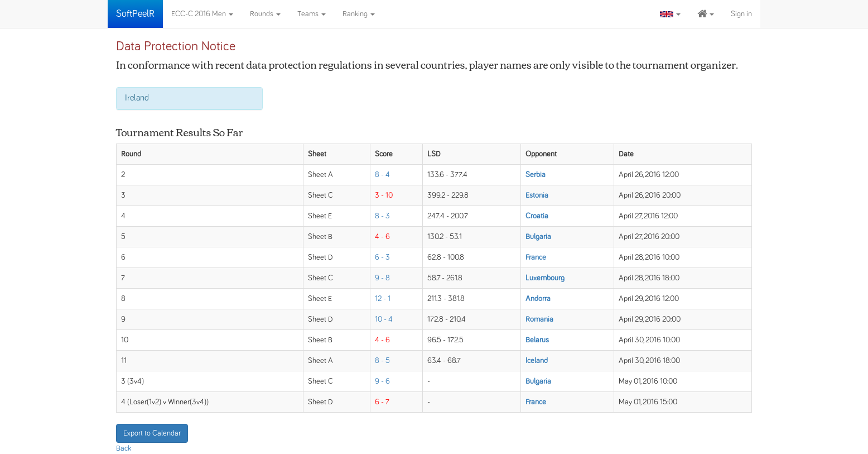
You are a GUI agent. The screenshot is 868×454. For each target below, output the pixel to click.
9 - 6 (382, 381)
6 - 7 (382, 402)
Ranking (359, 14)
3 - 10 (384, 195)
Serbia (536, 175)
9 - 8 (382, 278)
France (536, 257)
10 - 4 (384, 319)
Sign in (741, 14)
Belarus (537, 340)
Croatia (537, 216)
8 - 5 (382, 361)
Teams (312, 14)
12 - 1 (383, 299)
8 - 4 (382, 175)
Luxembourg (545, 278)
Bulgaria (538, 237)
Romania (539, 319)
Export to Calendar (152, 433)
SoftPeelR (135, 14)
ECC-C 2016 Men (202, 14)
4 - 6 (382, 237)
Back (124, 448)
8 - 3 (382, 216)
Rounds (265, 14)
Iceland (537, 361)
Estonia (537, 195)
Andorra (538, 299)
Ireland (137, 98)
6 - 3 (382, 257)
